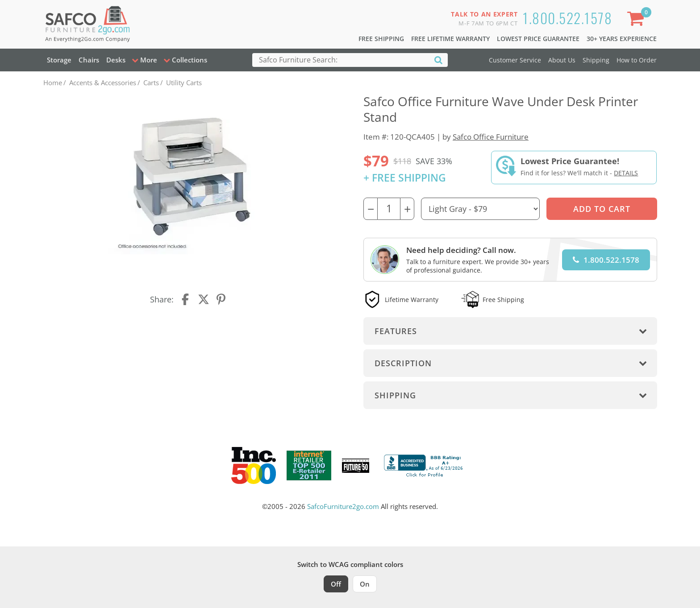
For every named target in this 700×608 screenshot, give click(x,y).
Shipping (596, 60)
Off (336, 584)
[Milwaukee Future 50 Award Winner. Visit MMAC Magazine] (356, 466)
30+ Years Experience (622, 39)
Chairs (89, 60)
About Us (562, 60)
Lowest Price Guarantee (538, 39)
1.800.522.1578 (567, 18)
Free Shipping (381, 39)
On (365, 584)
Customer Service (515, 60)
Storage (59, 60)
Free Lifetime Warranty (450, 39)
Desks (116, 60)
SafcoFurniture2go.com (343, 506)
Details (626, 173)
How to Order (637, 60)
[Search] (438, 60)
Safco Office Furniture (491, 137)
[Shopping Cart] (637, 20)
